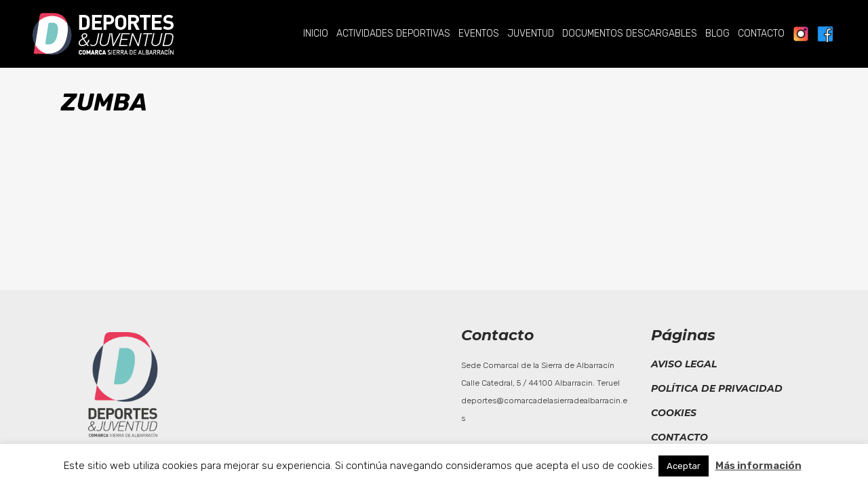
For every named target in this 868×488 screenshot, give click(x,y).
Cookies (674, 413)
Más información (758, 466)
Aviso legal (684, 364)
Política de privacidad (717, 388)
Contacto (679, 437)
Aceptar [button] (684, 466)
